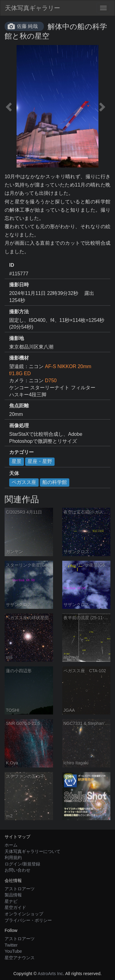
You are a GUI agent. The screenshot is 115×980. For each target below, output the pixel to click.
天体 (14, 473)
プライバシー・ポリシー (28, 920)
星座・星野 (40, 461)
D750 (51, 381)
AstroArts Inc (50, 974)
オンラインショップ (24, 914)
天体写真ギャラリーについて (33, 851)
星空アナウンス (20, 958)
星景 (17, 461)
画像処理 (19, 426)
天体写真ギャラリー (33, 8)
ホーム (11, 845)
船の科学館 (55, 482)
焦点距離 (19, 406)
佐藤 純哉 (27, 26)
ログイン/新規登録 (22, 864)
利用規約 (13, 858)
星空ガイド (15, 907)
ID (12, 265)
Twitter (11, 945)
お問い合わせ (17, 870)
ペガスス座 (24, 482)
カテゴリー (21, 452)
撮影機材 (19, 358)
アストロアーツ (20, 889)
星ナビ (11, 901)
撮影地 (17, 338)
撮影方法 (19, 312)
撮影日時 (19, 285)
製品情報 (13, 895)
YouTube (13, 951)
